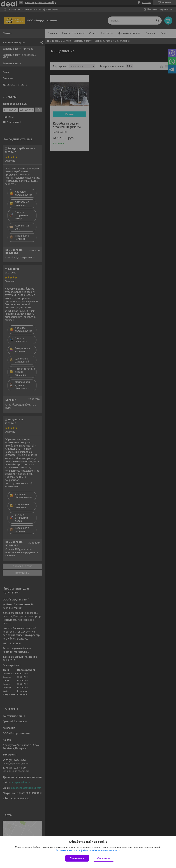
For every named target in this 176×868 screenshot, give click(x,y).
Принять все (77, 858)
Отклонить (104, 858)
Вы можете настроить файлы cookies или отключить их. (87, 850)
